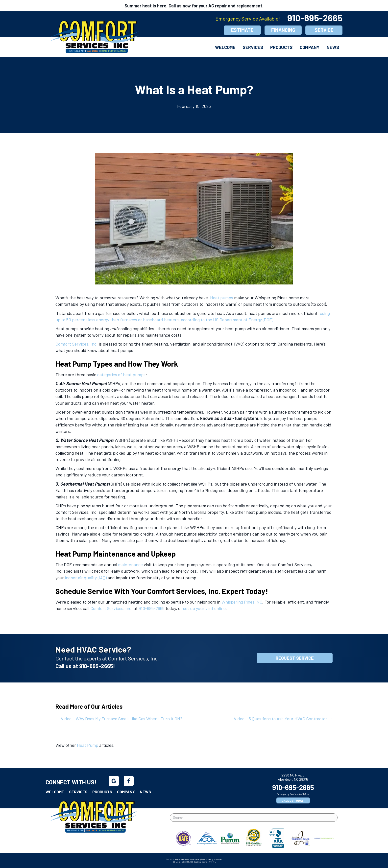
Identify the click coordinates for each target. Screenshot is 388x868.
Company (310, 47)
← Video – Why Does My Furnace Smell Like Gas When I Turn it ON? (119, 719)
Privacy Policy (195, 859)
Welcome (225, 47)
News (333, 47)
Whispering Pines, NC (242, 602)
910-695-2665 (315, 18)
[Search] (254, 818)
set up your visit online (204, 608)
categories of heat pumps (121, 375)
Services (253, 47)
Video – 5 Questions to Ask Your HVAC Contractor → (283, 719)
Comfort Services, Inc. (77, 344)
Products (281, 47)
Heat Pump (88, 745)
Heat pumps (222, 298)
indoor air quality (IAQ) (86, 578)
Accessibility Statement (212, 859)
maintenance (130, 564)
